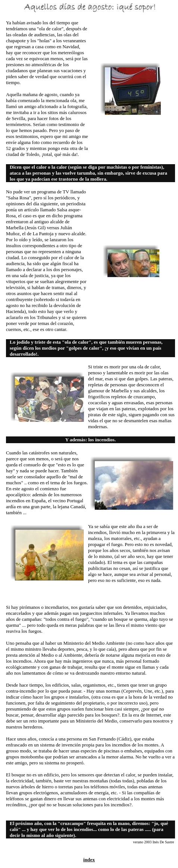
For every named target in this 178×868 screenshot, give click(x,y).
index (89, 860)
